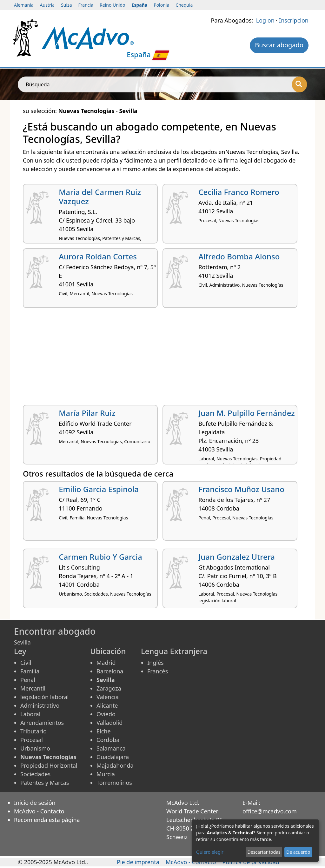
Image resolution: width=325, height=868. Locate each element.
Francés (158, 671)
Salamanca (111, 748)
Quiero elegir (210, 852)
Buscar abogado (279, 45)
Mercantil (33, 688)
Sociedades (35, 774)
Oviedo (106, 714)
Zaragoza (109, 688)
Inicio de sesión (35, 803)
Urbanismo (35, 748)
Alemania (24, 5)
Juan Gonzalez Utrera (237, 557)
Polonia (161, 5)
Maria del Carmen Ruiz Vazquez (100, 197)
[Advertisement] (162, 359)
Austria (47, 5)
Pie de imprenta (138, 862)
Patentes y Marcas (45, 783)
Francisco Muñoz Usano (241, 489)
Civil (26, 663)
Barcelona (110, 671)
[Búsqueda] (299, 84)
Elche (104, 731)
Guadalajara (113, 757)
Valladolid (109, 723)
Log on (265, 20)
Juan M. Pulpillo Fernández (247, 413)
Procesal (32, 740)
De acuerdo (298, 852)
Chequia (184, 5)
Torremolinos (114, 783)
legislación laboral (44, 697)
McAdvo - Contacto (39, 811)
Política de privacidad (251, 862)
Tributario (33, 731)
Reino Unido (113, 5)
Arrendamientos (42, 723)
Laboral (30, 714)
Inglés (156, 663)
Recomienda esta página (47, 820)
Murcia (106, 774)
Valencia (108, 697)
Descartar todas (264, 852)
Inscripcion (294, 20)
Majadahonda (115, 765)
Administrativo (40, 705)
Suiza (66, 5)
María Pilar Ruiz (87, 413)
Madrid (106, 663)
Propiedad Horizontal (49, 765)
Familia (30, 671)
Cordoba (108, 740)
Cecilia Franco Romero (239, 192)
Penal (28, 680)
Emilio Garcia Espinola (99, 489)
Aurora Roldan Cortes (98, 256)
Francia (86, 5)
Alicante (107, 705)
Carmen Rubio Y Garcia (100, 557)
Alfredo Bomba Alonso (239, 256)
